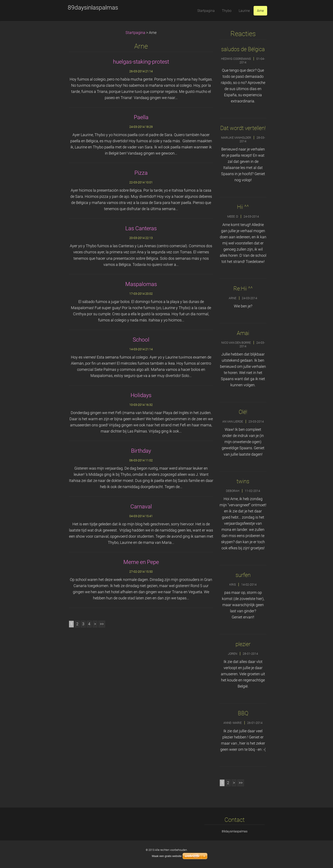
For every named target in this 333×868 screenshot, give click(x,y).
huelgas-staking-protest (141, 62)
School (141, 340)
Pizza (141, 173)
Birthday (141, 451)
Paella (141, 117)
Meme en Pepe (141, 562)
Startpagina (135, 33)
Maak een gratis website (167, 856)
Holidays (141, 395)
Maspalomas (141, 284)
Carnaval (141, 507)
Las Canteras (141, 228)
